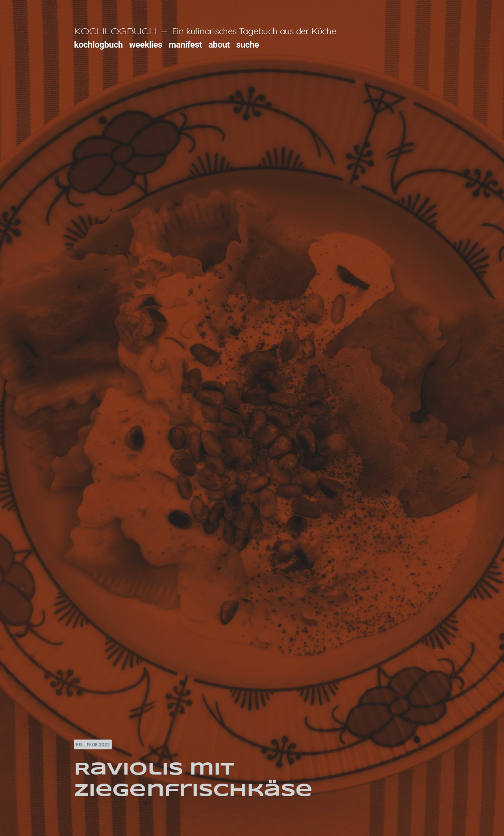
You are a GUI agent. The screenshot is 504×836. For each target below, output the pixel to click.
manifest (185, 44)
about (219, 44)
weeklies (146, 44)
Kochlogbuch (115, 32)
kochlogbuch (98, 44)
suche (248, 44)
